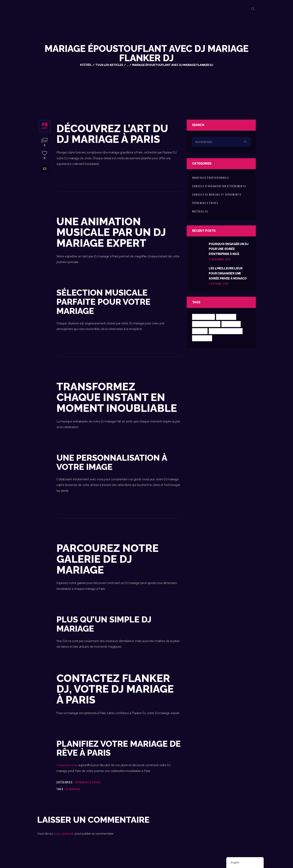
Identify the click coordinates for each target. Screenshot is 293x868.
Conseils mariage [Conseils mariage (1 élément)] (207, 326)
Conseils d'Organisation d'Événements (219, 186)
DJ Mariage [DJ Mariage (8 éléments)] (232, 326)
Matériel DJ (200, 211)
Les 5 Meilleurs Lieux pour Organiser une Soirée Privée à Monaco (228, 275)
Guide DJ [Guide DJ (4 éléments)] (200, 333)
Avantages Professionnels (211, 178)
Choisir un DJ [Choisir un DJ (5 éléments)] (204, 319)
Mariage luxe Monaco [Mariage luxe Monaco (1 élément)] (227, 333)
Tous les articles (109, 65)
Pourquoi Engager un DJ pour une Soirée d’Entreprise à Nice (228, 249)
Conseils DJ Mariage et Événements (217, 194)
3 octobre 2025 (219, 285)
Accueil (85, 65)
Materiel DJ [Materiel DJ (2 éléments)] (203, 340)
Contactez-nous (67, 765)
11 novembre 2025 (220, 260)
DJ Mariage (74, 789)
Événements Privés (89, 782)
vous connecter (64, 834)
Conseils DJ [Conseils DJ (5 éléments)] (227, 319)
